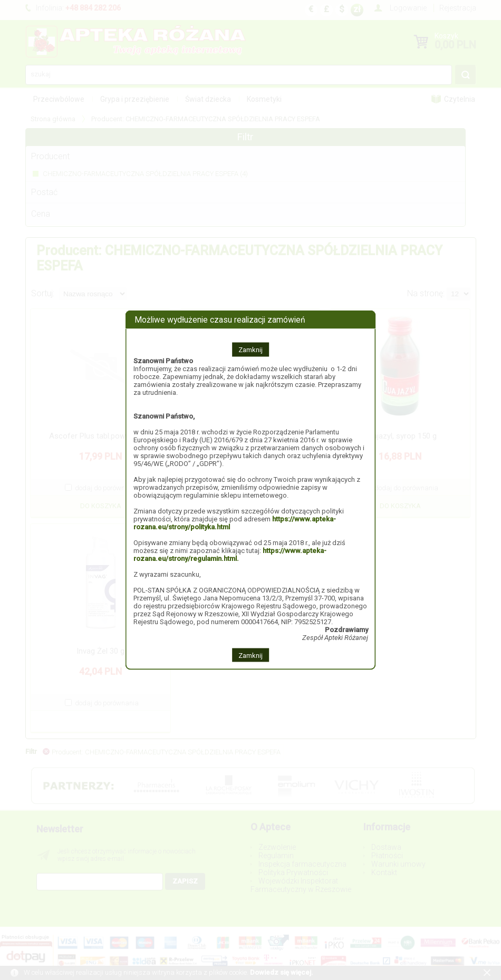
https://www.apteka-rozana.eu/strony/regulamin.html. (230, 554)
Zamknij (250, 349)
